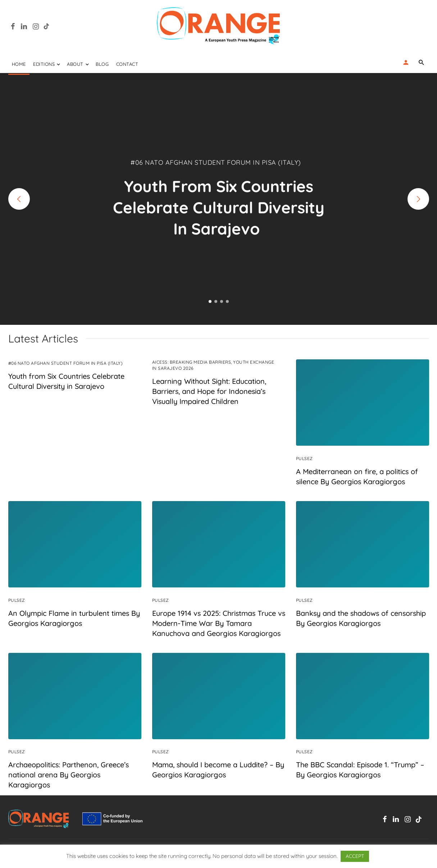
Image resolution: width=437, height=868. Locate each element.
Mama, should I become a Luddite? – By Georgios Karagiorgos (218, 770)
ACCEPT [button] (355, 856)
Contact (127, 64)
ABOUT (75, 64)
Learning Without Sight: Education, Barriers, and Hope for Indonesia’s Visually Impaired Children (209, 391)
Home (19, 64)
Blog (102, 64)
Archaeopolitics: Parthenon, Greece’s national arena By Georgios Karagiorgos (69, 775)
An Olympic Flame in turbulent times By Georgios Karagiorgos (74, 618)
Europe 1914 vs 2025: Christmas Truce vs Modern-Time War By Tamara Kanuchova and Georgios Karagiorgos (219, 623)
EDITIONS (44, 64)
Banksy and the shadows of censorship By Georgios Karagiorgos (361, 618)
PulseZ (304, 458)
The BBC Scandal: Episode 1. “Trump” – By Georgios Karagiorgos (360, 770)
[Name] (422, 62)
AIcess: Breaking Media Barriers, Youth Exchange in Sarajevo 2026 (213, 365)
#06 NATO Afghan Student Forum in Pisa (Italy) (65, 363)
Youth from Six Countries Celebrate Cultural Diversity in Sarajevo (66, 381)
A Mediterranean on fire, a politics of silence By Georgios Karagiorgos (357, 476)
